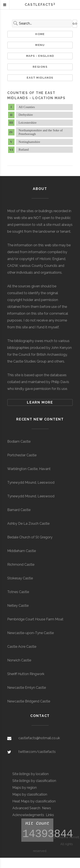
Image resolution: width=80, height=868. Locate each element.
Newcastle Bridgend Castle (29, 701)
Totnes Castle (18, 592)
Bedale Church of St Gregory (30, 537)
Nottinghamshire (29, 142)
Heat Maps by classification (34, 801)
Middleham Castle (22, 551)
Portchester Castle (22, 455)
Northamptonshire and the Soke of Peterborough (41, 132)
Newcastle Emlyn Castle (27, 688)
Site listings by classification (34, 781)
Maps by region (25, 788)
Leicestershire (28, 123)
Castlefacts (40, 5)
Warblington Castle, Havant (29, 469)
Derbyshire (26, 115)
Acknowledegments (28, 815)
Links (50, 815)
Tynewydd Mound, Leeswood (31, 482)
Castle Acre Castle (22, 647)
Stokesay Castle (20, 578)
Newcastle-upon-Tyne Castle (31, 633)
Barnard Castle (19, 510)
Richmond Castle (21, 565)
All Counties (27, 107)
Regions (40, 67)
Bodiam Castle (19, 441)
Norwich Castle (19, 660)
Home (40, 34)
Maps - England (40, 56)
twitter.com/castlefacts (37, 752)
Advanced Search (26, 808)
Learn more (40, 402)
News (47, 808)
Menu (40, 45)
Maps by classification (30, 794)
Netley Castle (18, 606)
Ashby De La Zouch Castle (28, 524)
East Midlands (40, 78)
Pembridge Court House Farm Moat (35, 619)
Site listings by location (31, 774)
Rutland (24, 150)
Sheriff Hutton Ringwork (26, 674)
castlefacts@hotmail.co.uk (39, 738)
